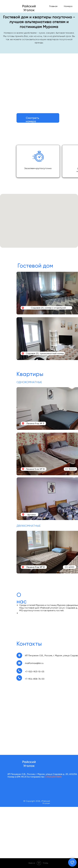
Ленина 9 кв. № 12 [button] (35, 567)
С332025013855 (53, 777)
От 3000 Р (70, 469)
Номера (68, 6)
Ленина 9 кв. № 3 (35, 423)
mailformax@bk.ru (34, 663)
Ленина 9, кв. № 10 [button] (35, 469)
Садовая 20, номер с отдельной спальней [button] (48, 309)
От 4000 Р (70, 568)
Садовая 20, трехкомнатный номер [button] (45, 353)
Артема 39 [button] (32, 516)
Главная (53, 6)
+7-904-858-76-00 (35, 679)
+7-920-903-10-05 (35, 672)
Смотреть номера (32, 120)
